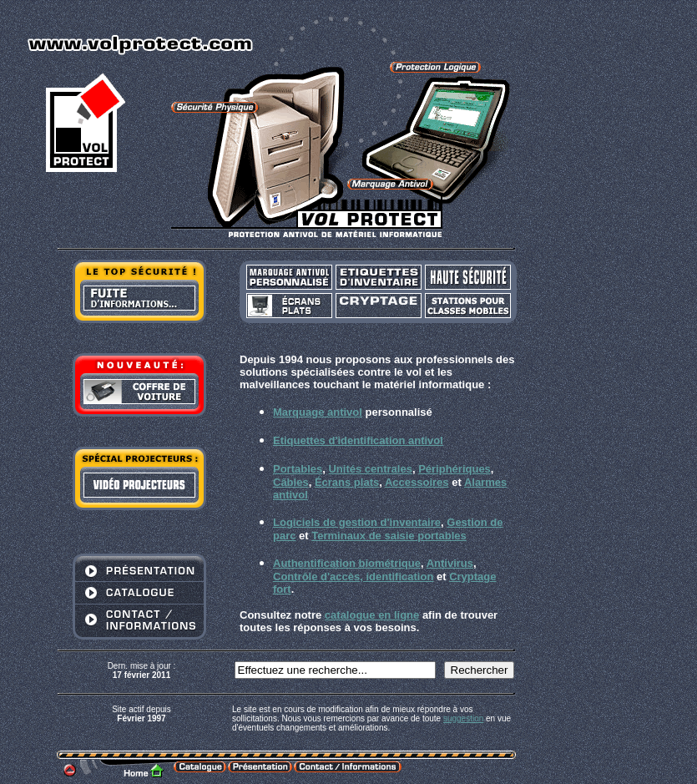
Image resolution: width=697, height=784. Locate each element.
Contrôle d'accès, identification (353, 577)
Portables (298, 469)
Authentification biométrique (347, 563)
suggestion (463, 718)
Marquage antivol (318, 412)
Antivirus (450, 563)
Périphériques (455, 469)
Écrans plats (347, 482)
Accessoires (417, 482)
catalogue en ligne (372, 615)
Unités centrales (370, 469)
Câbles (291, 482)
